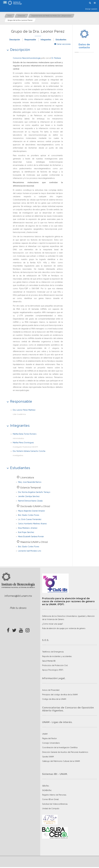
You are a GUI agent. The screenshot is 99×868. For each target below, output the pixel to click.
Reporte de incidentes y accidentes (57, 656)
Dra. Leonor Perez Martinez (24, 410)
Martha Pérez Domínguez (23, 443)
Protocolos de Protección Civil (55, 665)
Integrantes (46, 40)
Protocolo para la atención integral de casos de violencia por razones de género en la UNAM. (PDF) (68, 601)
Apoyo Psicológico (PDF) (53, 670)
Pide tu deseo (18, 608)
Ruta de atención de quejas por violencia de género (64, 628)
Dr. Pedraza (56, 58)
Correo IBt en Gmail (50, 799)
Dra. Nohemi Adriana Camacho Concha (29, 451)
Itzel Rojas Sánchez (26, 532)
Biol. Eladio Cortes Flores (29, 515)
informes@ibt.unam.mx (18, 596)
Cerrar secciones (63, 44)
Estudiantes (61, 40)
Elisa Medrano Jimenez (28, 528)
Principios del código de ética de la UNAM (60, 695)
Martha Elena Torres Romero (25, 434)
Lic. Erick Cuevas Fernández (30, 519)
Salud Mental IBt (49, 661)
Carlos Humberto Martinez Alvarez (32, 524)
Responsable (30, 40)
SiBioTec (46, 786)
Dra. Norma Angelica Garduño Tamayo (34, 492)
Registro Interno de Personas (54, 795)
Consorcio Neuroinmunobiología (27, 58)
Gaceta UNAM (48, 757)
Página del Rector (49, 738)
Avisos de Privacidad (51, 690)
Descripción (15, 40)
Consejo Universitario (51, 743)
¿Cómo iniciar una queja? (53, 624)
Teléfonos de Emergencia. (53, 652)
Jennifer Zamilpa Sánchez (29, 496)
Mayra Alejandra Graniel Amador (32, 511)
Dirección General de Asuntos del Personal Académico (65, 752)
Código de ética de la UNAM (54, 699)
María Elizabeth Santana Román (31, 537)
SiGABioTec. (47, 790)
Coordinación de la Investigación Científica (60, 747)
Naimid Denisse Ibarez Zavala (30, 501)
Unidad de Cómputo (51, 809)
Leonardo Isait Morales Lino (30, 551)
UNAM (45, 734)
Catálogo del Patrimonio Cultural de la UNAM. (61, 761)
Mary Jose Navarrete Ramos (30, 482)
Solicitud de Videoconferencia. (55, 804)
